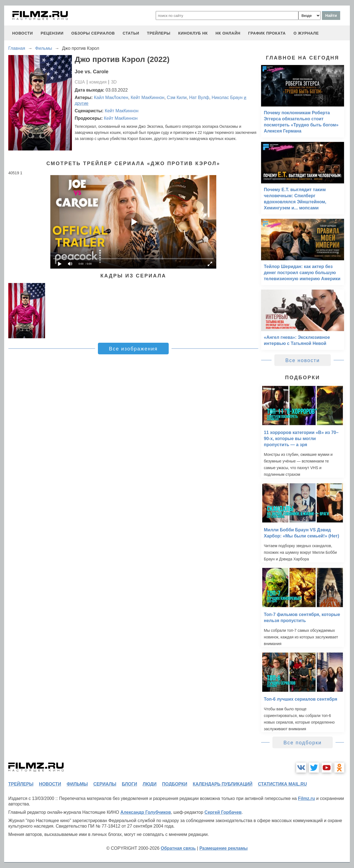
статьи (131, 33)
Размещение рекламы (224, 848)
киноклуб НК (193, 33)
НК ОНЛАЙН (228, 33)
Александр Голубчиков (146, 812)
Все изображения (133, 349)
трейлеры (159, 33)
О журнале (306, 33)
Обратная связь (178, 848)
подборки (175, 784)
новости (23, 33)
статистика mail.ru (283, 784)
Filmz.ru (306, 798)
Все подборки (303, 743)
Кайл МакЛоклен (111, 98)
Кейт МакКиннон (147, 98)
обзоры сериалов (93, 33)
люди (150, 784)
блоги (129, 784)
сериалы (105, 784)
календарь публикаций (223, 784)
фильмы (77, 784)
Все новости (303, 360)
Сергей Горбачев (223, 812)
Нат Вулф (199, 98)
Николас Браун (227, 98)
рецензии (52, 33)
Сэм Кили (177, 98)
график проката (267, 33)
